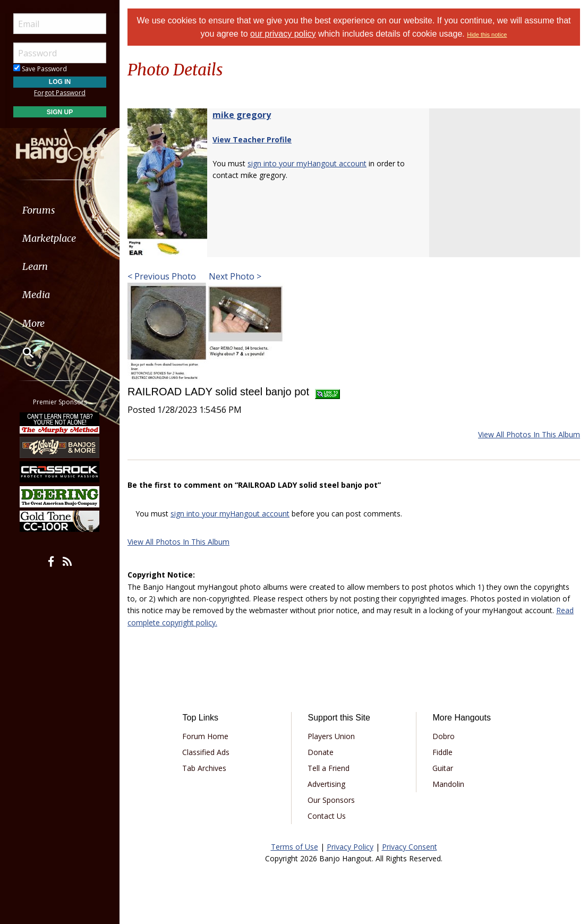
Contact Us (327, 816)
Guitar (443, 768)
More (33, 323)
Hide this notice (487, 35)
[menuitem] (60, 210)
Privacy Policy (350, 847)
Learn (35, 266)
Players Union (331, 736)
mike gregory (242, 115)
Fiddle (442, 752)
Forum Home (205, 736)
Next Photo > (234, 276)
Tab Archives (204, 768)
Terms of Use (295, 847)
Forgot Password (60, 93)
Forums (39, 210)
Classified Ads (206, 752)
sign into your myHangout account (307, 163)
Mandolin (448, 784)
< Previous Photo (162, 276)
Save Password (40, 69)
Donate (321, 752)
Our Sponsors (331, 800)
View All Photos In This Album (529, 434)
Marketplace (49, 238)
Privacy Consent (410, 847)
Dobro (444, 736)
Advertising (326, 784)
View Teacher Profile (252, 139)
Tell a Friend (329, 768)
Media (36, 295)
